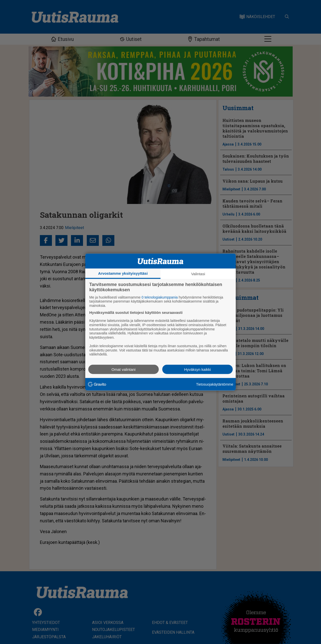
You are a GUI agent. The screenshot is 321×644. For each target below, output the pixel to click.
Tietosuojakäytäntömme (215, 384)
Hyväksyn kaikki (197, 369)
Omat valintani (124, 369)
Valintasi (198, 274)
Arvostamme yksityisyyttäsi (123, 273)
